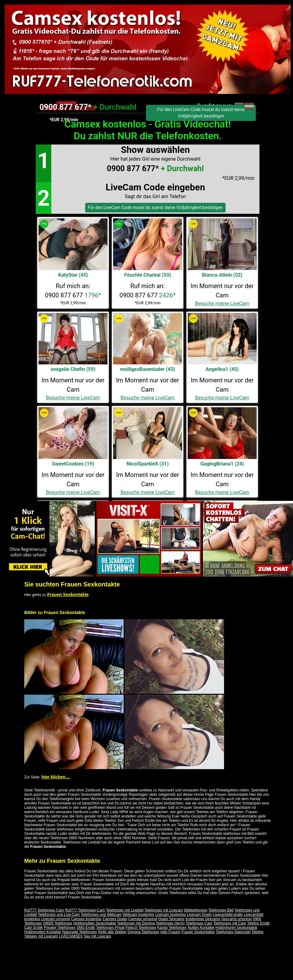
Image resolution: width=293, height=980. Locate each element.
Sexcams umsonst (236, 919)
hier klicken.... (56, 777)
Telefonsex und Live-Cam (59, 915)
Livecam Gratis (199, 915)
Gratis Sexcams (171, 919)
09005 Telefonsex (58, 923)
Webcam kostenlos (138, 915)
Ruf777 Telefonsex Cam (44, 910)
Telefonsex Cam (199, 923)
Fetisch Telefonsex (141, 928)
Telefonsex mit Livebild (125, 910)
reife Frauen (170, 932)
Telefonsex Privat (110, 928)
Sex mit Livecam (98, 936)
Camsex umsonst (143, 919)
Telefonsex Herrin (170, 923)
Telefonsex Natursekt (233, 932)
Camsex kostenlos (86, 919)
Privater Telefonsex (60, 928)
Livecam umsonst (55, 919)
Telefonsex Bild (221, 910)
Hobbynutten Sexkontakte (95, 923)
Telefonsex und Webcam (101, 915)
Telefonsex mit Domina (136, 923)
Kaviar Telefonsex (172, 928)
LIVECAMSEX (71, 936)
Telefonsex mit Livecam (164, 910)
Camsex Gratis (115, 919)
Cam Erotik (33, 928)
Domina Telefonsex (143, 932)
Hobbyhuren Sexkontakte (237, 928)
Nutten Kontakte (201, 928)
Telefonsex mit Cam (230, 923)
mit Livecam (48, 936)
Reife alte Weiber (112, 932)
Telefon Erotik (258, 923)
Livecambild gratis (228, 915)
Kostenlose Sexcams (203, 919)
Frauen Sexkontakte (68, 595)
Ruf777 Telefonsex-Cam (85, 910)
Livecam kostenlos (170, 915)
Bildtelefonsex (196, 910)
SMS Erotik (86, 928)
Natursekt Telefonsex (80, 932)
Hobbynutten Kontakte (43, 932)
